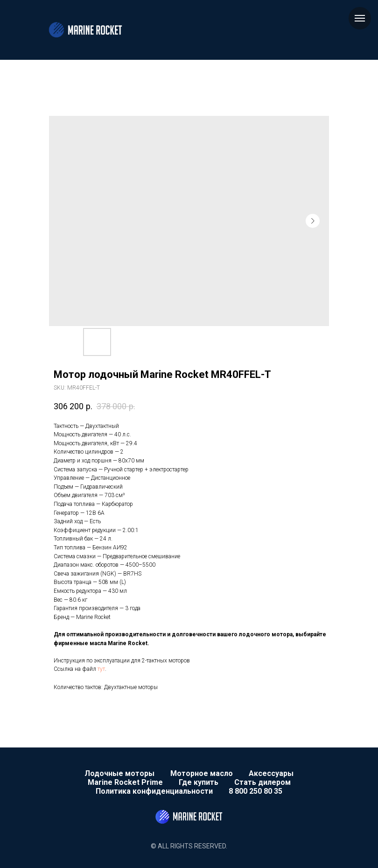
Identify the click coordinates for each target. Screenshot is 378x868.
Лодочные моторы (119, 773)
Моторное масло (202, 773)
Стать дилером (262, 782)
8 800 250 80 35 (255, 791)
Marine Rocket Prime (125, 782)
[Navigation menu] (360, 18)
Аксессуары (271, 773)
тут (101, 669)
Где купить (199, 782)
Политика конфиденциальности (154, 791)
